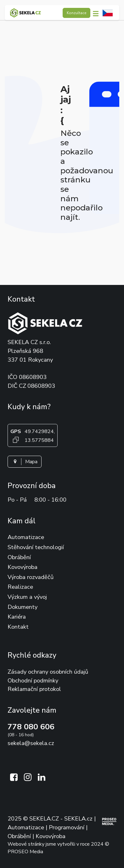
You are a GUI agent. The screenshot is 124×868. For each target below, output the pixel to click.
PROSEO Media (25, 852)
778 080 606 (31, 727)
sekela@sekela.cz (31, 743)
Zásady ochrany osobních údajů (48, 672)
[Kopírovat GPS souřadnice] (16, 440)
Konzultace (76, 13)
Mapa (25, 462)
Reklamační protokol (34, 689)
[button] (98, 13)
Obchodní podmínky (33, 680)
